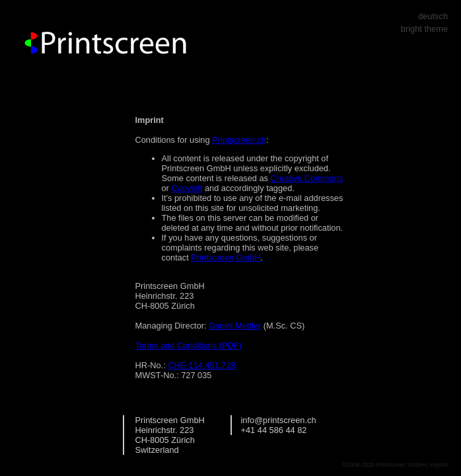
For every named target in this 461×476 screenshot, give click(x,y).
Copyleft (187, 188)
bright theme (424, 29)
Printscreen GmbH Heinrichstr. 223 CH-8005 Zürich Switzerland (170, 435)
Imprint (439, 465)
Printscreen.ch (239, 140)
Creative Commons (307, 178)
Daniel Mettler (235, 326)
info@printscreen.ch (279, 420)
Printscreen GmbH (226, 258)
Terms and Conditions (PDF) (189, 345)
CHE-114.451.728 (201, 365)
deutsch (433, 16)
